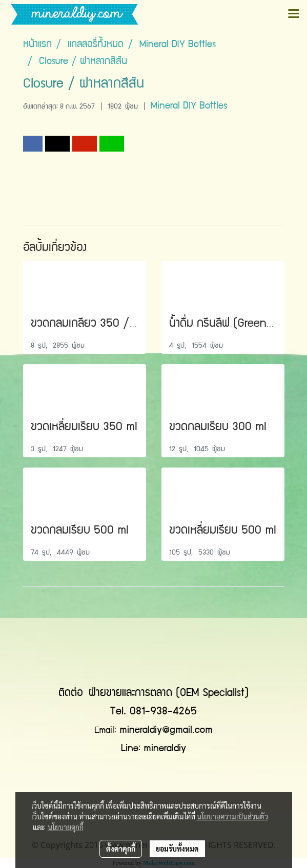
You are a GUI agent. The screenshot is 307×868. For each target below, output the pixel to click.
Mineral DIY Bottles (189, 107)
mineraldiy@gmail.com (166, 731)
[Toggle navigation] (294, 14)
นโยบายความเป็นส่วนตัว (232, 816)
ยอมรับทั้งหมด (177, 849)
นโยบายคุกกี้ (66, 827)
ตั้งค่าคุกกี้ (121, 849)
